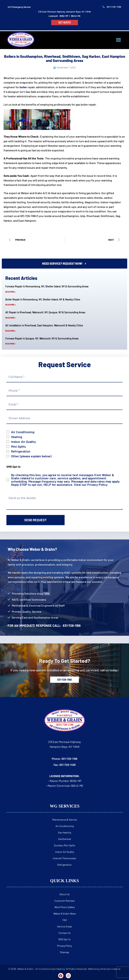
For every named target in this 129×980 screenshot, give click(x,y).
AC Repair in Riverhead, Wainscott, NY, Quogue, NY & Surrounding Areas (45, 312)
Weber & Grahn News (65, 914)
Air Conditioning (23, 432)
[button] (119, 40)
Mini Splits (18, 446)
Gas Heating (64, 832)
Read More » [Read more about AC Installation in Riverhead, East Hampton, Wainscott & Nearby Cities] (11, 331)
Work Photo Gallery (65, 907)
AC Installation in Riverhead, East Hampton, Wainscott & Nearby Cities (44, 325)
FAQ (65, 920)
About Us (64, 894)
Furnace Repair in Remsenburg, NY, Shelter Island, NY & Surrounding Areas (47, 286)
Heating (17, 437)
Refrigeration (21, 451)
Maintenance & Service (65, 820)
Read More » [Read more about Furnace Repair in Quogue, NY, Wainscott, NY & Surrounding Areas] (11, 344)
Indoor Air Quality (23, 442)
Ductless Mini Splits (65, 845)
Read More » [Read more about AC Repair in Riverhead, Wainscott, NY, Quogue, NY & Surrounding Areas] (11, 318)
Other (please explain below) (31, 456)
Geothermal (64, 839)
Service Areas (64, 926)
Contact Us (65, 933)
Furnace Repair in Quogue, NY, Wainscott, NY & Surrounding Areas (42, 338)
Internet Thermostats (64, 858)
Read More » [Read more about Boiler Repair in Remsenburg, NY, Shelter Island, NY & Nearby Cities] (11, 305)
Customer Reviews (64, 901)
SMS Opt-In (64, 939)
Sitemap (64, 952)
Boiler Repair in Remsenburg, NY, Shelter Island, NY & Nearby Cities (43, 299)
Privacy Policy (97, 485)
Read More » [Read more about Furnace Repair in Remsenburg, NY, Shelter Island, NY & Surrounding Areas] (11, 292)
